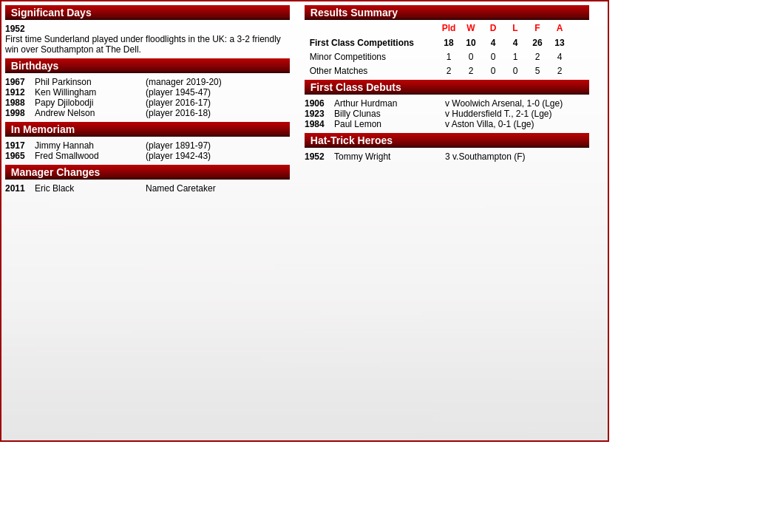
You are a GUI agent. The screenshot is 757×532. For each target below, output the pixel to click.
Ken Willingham (65, 92)
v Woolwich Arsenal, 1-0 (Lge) (504, 103)
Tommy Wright (362, 157)
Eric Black (54, 188)
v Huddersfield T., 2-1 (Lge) (499, 114)
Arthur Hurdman (366, 103)
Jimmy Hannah (64, 146)
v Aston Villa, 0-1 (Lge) (490, 124)
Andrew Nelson (65, 113)
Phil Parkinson (63, 82)
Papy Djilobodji (64, 103)
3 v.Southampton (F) (485, 157)
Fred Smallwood (67, 156)
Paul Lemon (358, 124)
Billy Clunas (357, 114)
